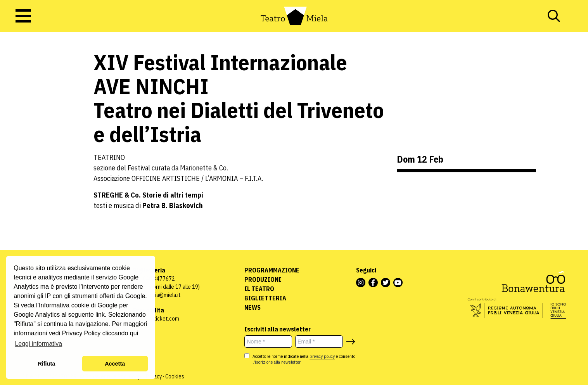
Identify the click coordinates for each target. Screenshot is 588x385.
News (252, 307)
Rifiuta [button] (46, 364)
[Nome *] (268, 342)
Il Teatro (259, 289)
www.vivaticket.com (156, 319)
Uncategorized (25, 100)
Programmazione (272, 270)
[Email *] (319, 342)
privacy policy (322, 356)
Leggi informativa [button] (38, 344)
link (100, 315)
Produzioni (263, 279)
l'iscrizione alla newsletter (277, 362)
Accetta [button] (115, 364)
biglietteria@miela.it (157, 295)
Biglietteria (265, 298)
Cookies (175, 376)
